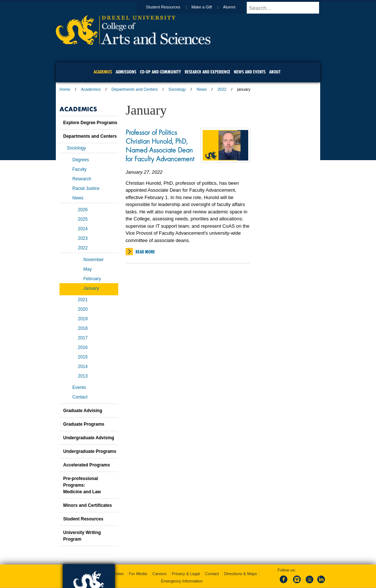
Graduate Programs (84, 424)
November (93, 260)
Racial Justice (86, 188)
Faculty (79, 169)
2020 (83, 309)
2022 (222, 89)
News (202, 89)
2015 (83, 357)
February (92, 279)
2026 (83, 210)
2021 (83, 300)
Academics (91, 89)
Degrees (81, 160)
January (91, 288)
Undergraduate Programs (90, 451)
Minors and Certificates (88, 505)
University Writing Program (82, 536)
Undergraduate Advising (89, 438)
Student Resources (170, 7)
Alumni (236, 7)
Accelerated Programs (86, 465)
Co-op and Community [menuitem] (160, 72)
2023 (83, 238)
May (88, 269)
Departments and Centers (134, 89)
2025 (83, 219)
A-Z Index (115, 574)
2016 (83, 347)
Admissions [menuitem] (126, 72)
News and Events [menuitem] (250, 72)
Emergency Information (182, 581)
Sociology (177, 89)
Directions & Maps (240, 574)
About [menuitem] (275, 72)
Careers (160, 574)
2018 (83, 328)
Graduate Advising (83, 411)
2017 (83, 338)
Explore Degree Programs (90, 123)
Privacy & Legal (186, 574)
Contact (80, 397)
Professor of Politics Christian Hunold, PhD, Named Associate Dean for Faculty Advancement (160, 145)
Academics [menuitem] (103, 72)
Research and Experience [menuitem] (207, 72)
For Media (138, 574)
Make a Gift (209, 7)
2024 (83, 229)
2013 (83, 376)
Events (79, 387)
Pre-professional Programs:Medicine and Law (82, 485)
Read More (145, 252)
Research (82, 179)
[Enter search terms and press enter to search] (287, 8)
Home (65, 89)
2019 (83, 319)
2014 (83, 367)
